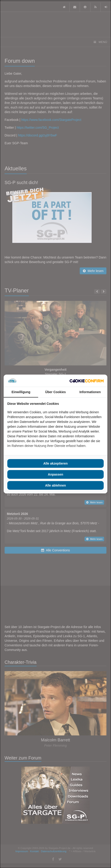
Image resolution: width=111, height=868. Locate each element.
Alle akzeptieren (56, 463)
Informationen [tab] (90, 392)
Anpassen (56, 474)
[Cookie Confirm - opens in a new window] (87, 381)
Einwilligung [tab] (21, 392)
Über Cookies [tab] (55, 392)
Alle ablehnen (55, 485)
